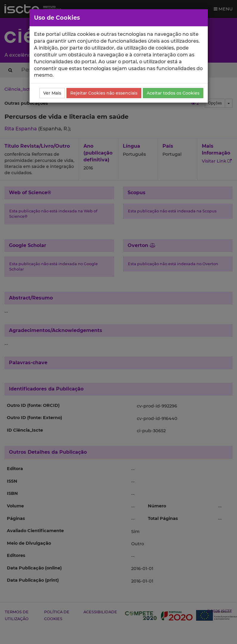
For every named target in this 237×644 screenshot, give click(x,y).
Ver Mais (52, 93)
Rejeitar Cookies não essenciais (104, 93)
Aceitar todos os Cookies (173, 93)
